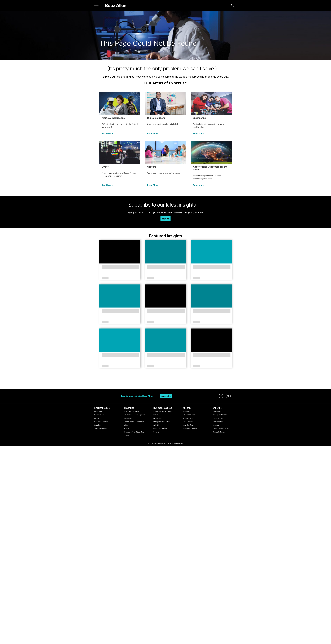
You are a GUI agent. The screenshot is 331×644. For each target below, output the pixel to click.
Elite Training (158, 418)
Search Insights (166, 383)
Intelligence (128, 418)
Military (127, 425)
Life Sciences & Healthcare (134, 422)
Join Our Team (189, 425)
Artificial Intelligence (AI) (163, 411)
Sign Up (165, 219)
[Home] (116, 5)
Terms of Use (218, 418)
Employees (98, 411)
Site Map (216, 425)
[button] (233, 5)
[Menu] (96, 5)
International (99, 415)
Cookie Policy (218, 422)
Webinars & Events (190, 428)
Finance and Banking (132, 411)
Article (105, 278)
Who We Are (188, 418)
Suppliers (98, 425)
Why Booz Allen (189, 415)
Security (157, 432)
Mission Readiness (160, 428)
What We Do (188, 422)
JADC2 (156, 425)
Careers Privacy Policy (221, 428)
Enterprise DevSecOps (162, 422)
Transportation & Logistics (134, 432)
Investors (98, 418)
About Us (187, 411)
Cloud (156, 415)
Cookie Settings (219, 432)
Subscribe (166, 396)
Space (126, 428)
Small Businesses (101, 428)
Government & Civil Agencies (135, 415)
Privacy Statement (220, 415)
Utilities (127, 435)
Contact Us (217, 411)
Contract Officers (101, 422)
